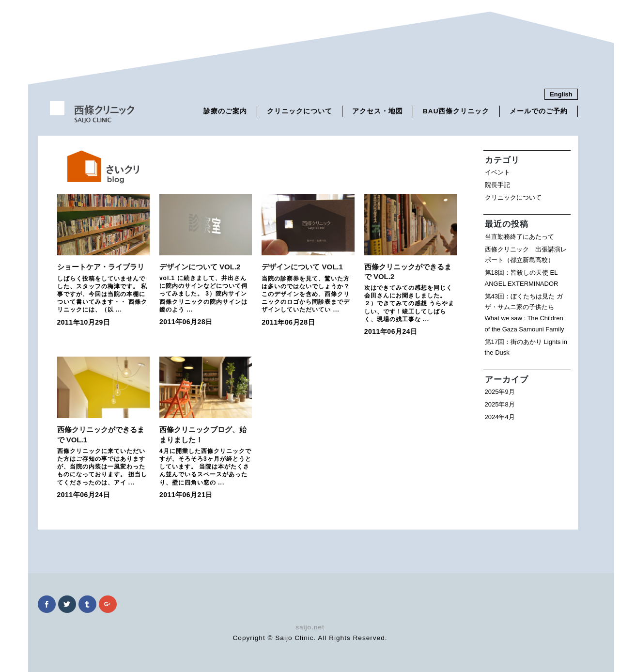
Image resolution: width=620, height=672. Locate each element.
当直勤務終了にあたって (519, 237)
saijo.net (310, 627)
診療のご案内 (225, 111)
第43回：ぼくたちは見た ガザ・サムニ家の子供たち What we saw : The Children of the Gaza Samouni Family (525, 313)
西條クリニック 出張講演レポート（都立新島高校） (526, 255)
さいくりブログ (96, 167)
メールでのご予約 (539, 111)
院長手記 (497, 185)
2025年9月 (500, 392)
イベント (497, 172)
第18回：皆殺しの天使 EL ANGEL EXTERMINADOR (522, 278)
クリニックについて (300, 111)
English (561, 94)
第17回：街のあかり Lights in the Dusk (526, 347)
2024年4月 (500, 417)
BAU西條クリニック (456, 111)
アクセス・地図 (378, 111)
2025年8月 (500, 404)
